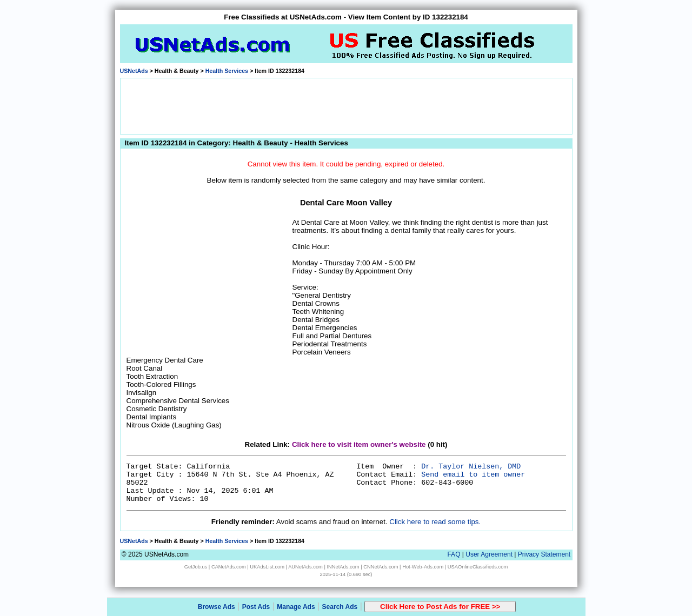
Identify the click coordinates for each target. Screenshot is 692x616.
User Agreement (489, 554)
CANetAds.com (229, 567)
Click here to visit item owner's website (359, 444)
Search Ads (340, 607)
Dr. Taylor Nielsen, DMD (471, 467)
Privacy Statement (544, 554)
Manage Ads (296, 607)
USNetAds (134, 71)
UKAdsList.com (267, 567)
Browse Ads (217, 607)
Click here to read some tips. (435, 522)
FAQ (454, 554)
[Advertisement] (346, 105)
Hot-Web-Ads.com (423, 567)
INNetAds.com (343, 567)
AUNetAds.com (305, 567)
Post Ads (256, 607)
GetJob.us (196, 567)
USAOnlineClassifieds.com (478, 567)
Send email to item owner (473, 475)
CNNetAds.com (381, 567)
